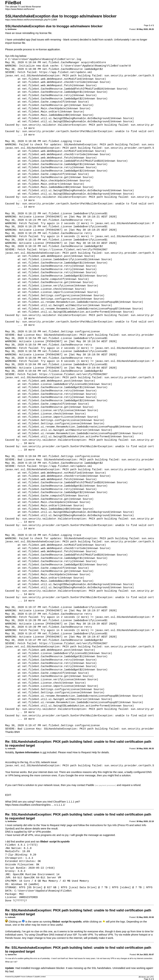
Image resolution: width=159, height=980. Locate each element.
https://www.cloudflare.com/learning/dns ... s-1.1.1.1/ (35, 805)
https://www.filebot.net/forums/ (20, 9)
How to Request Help (85, 752)
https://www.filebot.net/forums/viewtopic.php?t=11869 (31, 20)
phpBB (17, 977)
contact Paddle (86, 785)
